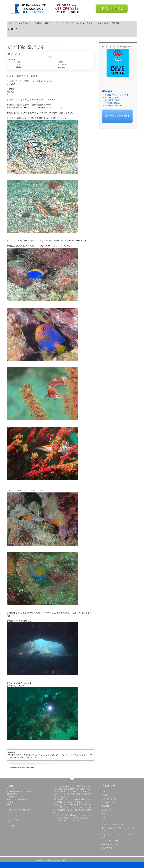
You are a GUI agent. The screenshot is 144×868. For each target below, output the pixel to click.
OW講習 (38, 23)
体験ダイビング (51, 23)
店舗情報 (115, 23)
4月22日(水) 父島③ (112, 100)
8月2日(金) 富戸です (26, 47)
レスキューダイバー (110, 841)
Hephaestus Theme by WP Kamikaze (50, 861)
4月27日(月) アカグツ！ (114, 98)
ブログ (104, 821)
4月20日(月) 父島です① (114, 106)
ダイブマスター (108, 848)
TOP (10, 23)
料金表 (91, 23)
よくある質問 (103, 23)
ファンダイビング (23, 23)
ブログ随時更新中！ (117, 116)
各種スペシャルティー (111, 844)
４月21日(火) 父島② (113, 103)
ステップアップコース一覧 (71, 24)
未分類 (12, 826)
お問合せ (105, 817)
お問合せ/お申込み (112, 8)
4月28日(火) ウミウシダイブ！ (117, 95)
